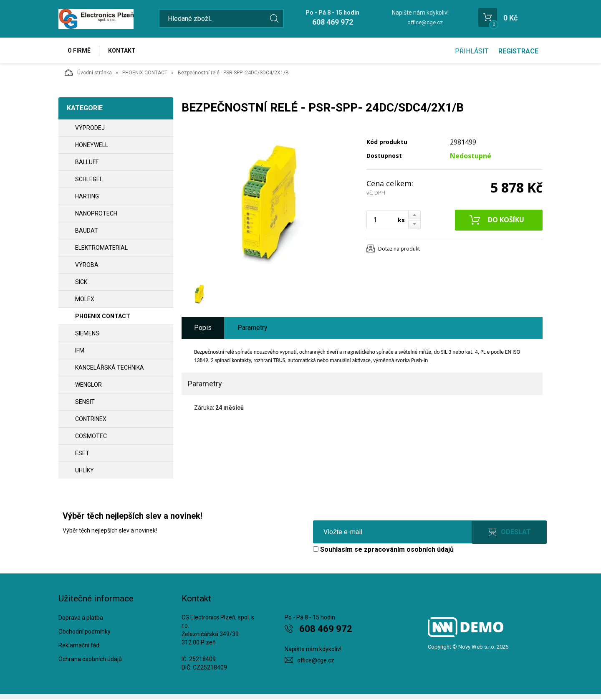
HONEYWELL (92, 146)
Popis (203, 329)
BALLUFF (87, 163)
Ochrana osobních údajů (90, 660)
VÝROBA (87, 266)
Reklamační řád (79, 647)
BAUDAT (87, 232)
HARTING (87, 198)
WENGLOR (88, 386)
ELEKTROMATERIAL (101, 249)
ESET (82, 454)
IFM (80, 352)
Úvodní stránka (88, 74)
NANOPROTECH (96, 215)
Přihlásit (472, 51)
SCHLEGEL (89, 180)
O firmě (80, 51)
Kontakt (124, 51)
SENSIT (85, 403)
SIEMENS (87, 335)
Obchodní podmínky (85, 633)
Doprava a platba (81, 619)
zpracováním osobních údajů (409, 551)
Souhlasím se (383, 551)
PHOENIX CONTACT (145, 74)
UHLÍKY (85, 472)
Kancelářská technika (110, 369)
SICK (81, 283)
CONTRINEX (91, 420)
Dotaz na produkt (399, 250)
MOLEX (85, 300)
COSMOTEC (91, 437)
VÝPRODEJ (90, 129)
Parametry (253, 329)
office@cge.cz (425, 22)
